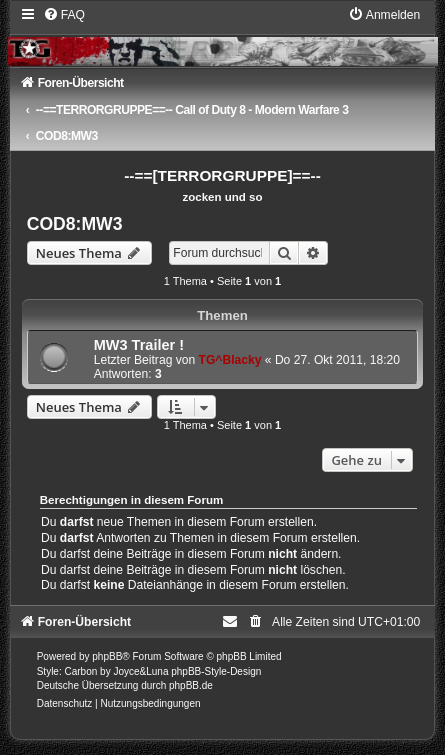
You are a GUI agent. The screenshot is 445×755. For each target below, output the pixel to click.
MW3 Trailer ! (139, 345)
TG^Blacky (230, 360)
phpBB (107, 656)
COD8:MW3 (75, 224)
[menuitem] (64, 15)
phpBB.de (191, 685)
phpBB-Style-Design (216, 671)
